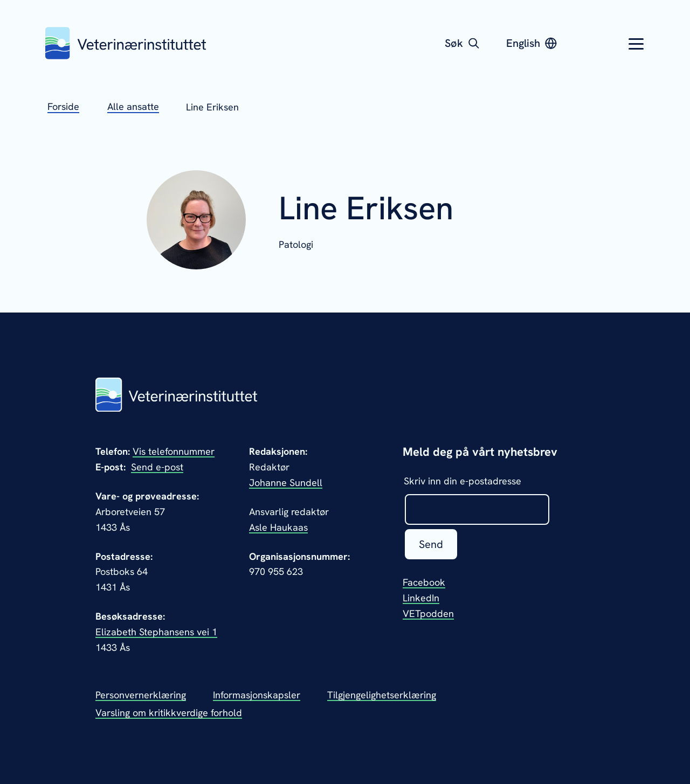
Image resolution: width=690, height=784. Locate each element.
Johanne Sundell (286, 483)
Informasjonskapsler (257, 695)
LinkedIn (421, 598)
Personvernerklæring (141, 695)
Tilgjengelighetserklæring (382, 695)
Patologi (296, 244)
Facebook (424, 582)
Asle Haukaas (278, 527)
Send (431, 544)
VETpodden (428, 613)
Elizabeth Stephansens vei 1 (156, 632)
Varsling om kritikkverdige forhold (169, 713)
